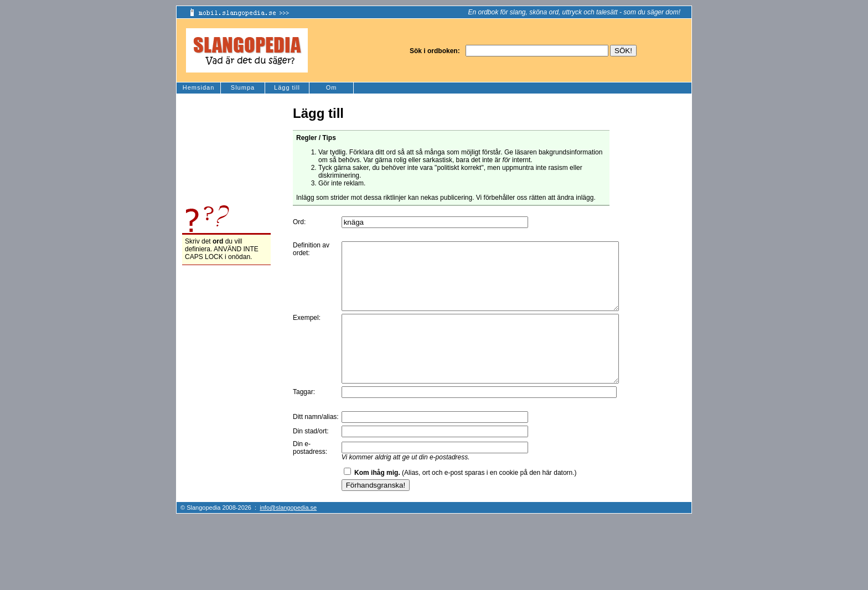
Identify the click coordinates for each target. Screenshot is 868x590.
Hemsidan (199, 87)
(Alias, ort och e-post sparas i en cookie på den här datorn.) (466, 499)
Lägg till (287, 87)
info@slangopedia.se (288, 534)
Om (332, 87)
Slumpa (243, 87)
